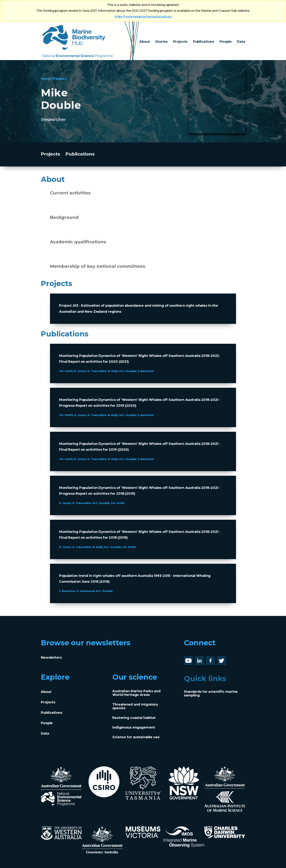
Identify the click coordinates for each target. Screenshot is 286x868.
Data (241, 42)
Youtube (191, 659)
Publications (204, 42)
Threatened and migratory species (135, 706)
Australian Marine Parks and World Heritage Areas (136, 693)
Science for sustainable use (136, 737)
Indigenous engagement (134, 727)
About (145, 42)
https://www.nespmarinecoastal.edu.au (143, 17)
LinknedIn (203, 659)
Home (46, 79)
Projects (180, 42)
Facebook (214, 659)
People (226, 42)
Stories (161, 42)
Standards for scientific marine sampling (211, 693)
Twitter (223, 659)
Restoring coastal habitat (134, 718)
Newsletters (51, 658)
